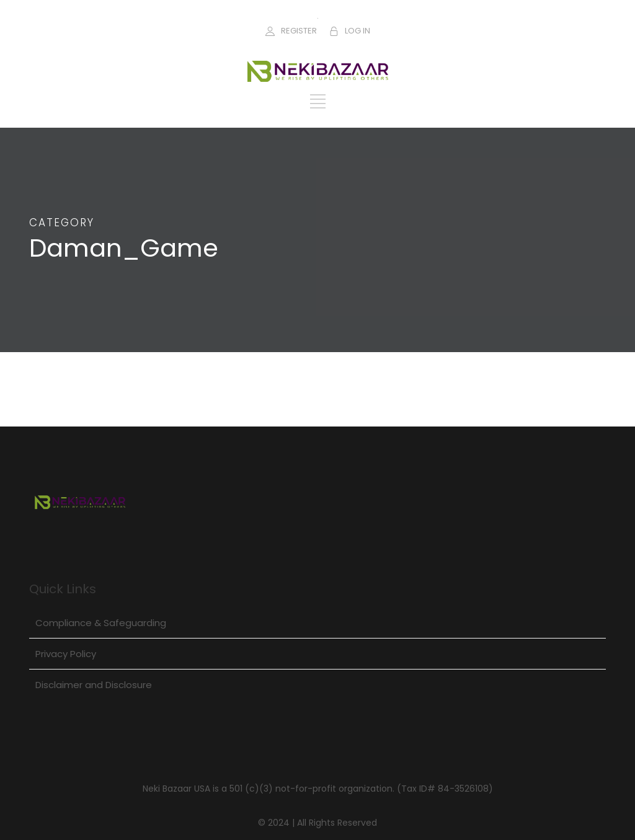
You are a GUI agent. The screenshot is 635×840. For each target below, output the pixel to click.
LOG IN (357, 31)
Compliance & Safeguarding (101, 623)
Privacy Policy (66, 654)
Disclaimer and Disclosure (94, 685)
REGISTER (299, 31)
